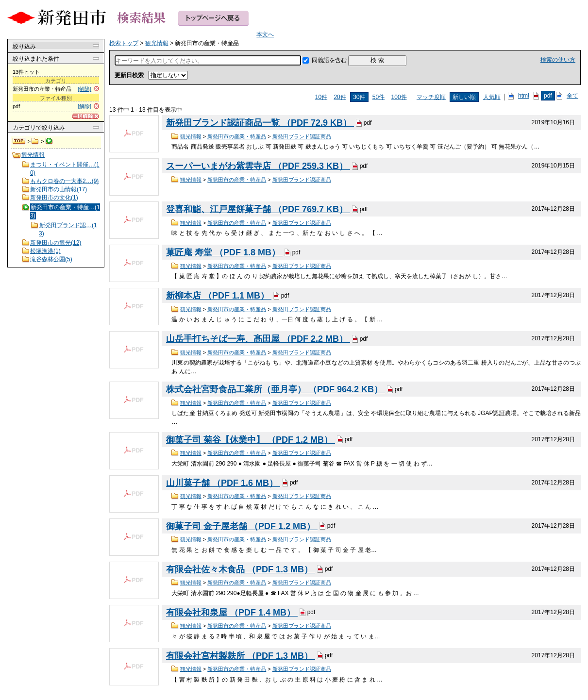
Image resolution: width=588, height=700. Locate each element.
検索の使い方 (558, 60)
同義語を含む (329, 60)
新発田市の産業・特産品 (237, 136)
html (524, 96)
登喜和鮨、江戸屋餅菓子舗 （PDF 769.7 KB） (258, 209)
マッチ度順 (431, 97)
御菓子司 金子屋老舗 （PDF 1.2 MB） (242, 526)
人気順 (492, 97)
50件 (378, 97)
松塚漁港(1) (45, 251)
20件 (340, 97)
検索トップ (19, 141)
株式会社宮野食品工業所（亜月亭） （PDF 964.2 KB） (276, 389)
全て (572, 96)
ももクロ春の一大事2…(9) (64, 181)
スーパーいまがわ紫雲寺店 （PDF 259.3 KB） (258, 166)
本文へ (265, 34)
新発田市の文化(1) (54, 198)
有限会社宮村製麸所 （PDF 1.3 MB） (241, 656)
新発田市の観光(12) (56, 243)
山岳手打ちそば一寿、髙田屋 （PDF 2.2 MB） (258, 339)
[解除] (84, 89)
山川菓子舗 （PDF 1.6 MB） (223, 483)
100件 (399, 97)
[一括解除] (85, 116)
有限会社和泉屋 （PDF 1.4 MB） (232, 613)
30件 (359, 97)
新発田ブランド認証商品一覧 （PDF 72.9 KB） (260, 123)
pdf (548, 96)
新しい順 (464, 97)
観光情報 (35, 141)
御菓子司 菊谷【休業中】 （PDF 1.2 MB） (251, 440)
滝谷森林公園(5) (51, 259)
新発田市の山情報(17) (59, 189)
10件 (321, 97)
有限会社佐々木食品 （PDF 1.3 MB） (241, 569)
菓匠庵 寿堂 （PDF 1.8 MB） (224, 252)
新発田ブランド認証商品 (302, 136)
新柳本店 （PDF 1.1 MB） (219, 296)
